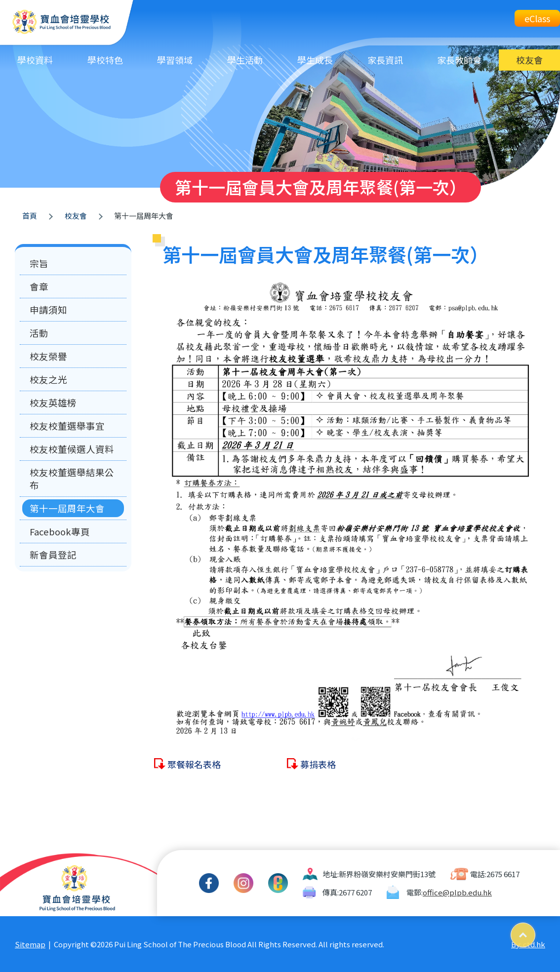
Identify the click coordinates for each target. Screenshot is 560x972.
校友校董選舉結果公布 (72, 479)
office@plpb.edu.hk (457, 892)
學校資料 (35, 60)
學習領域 (175, 60)
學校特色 (105, 60)
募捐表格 (318, 764)
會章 (39, 286)
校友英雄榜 (53, 403)
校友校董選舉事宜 (67, 426)
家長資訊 (385, 60)
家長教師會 (459, 60)
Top (535, 931)
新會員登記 (53, 555)
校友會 (529, 60)
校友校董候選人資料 (72, 449)
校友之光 (48, 379)
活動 (39, 333)
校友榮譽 (48, 356)
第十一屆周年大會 (67, 508)
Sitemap (30, 944)
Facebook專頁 (60, 531)
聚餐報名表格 (194, 764)
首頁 (30, 216)
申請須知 (48, 310)
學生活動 (245, 60)
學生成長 (315, 60)
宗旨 (39, 263)
